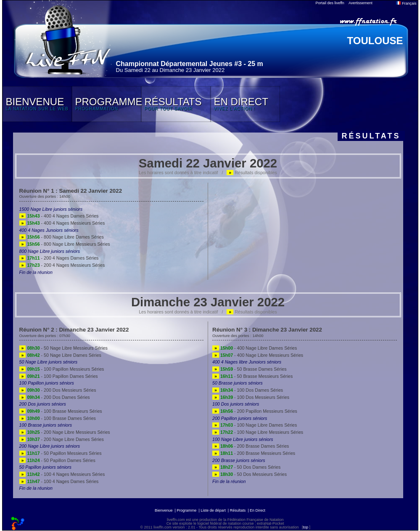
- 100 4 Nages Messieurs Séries (62, 474)
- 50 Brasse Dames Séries (249, 369)
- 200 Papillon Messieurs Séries (255, 411)
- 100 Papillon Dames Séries (59, 376)
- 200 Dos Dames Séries (55, 397)
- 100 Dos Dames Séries (248, 390)
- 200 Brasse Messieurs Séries (254, 453)
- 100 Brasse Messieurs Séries (61, 411)
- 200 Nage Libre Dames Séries (62, 439)
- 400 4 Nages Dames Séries (59, 216)
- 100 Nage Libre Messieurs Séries (258, 432)
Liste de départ (213, 510)
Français (406, 3)
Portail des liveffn (330, 3)
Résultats (238, 510)
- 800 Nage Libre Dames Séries (62, 237)
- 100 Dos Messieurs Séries (251, 397)
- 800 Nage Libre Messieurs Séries (65, 244)
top (305, 527)
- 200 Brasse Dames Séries (251, 446)
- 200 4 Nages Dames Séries (59, 258)
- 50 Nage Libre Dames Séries (60, 355)
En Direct (258, 510)
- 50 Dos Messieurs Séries (250, 474)
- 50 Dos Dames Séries (246, 467)
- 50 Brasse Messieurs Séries (252, 376)
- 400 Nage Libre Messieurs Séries (258, 355)
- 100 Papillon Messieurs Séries (62, 369)
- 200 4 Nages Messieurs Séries (62, 265)
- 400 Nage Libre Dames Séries (255, 348)
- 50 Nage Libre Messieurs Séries (63, 348)
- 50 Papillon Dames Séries (57, 460)
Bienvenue (164, 510)
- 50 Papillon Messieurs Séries (61, 453)
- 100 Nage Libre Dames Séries (255, 425)
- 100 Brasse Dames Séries (58, 418)
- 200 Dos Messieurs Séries (58, 390)
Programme (186, 510)
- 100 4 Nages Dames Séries (59, 481)
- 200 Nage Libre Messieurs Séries (65, 432)
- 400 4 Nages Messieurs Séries (62, 223)
